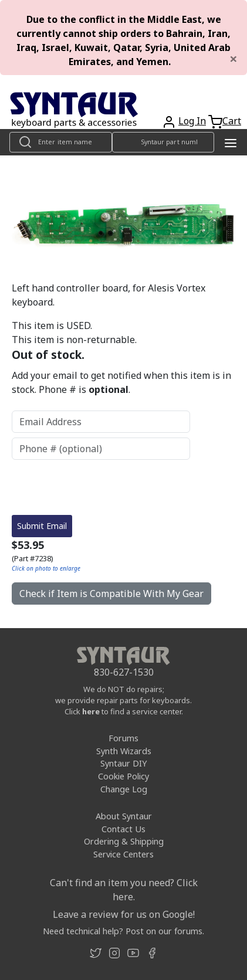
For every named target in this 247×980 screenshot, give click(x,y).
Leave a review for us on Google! (124, 864)
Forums (123, 688)
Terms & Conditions (123, 945)
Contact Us (123, 779)
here (91, 661)
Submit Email (42, 475)
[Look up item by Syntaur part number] (163, 142)
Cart (232, 121)
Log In (192, 121)
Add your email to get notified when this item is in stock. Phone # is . (121, 382)
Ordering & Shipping (124, 791)
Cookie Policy (123, 726)
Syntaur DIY (123, 713)
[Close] (234, 59)
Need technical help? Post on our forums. (123, 881)
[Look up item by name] (61, 142)
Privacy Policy (123, 958)
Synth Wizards (124, 701)
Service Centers (123, 804)
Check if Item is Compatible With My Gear (111, 543)
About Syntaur (124, 766)
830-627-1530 (124, 622)
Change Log (124, 739)
